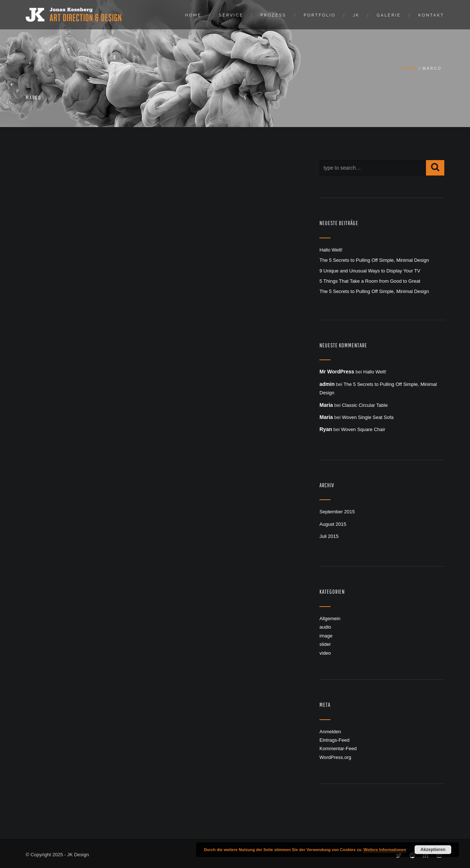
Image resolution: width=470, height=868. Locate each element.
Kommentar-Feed (338, 748)
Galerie (389, 15)
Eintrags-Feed (335, 740)
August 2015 (333, 524)
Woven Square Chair (363, 429)
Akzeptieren (433, 850)
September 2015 (337, 512)
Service (231, 15)
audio (325, 627)
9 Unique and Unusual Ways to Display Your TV (370, 271)
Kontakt (431, 15)
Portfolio (320, 15)
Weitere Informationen (385, 850)
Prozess (273, 15)
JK (356, 15)
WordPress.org (335, 757)
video (325, 653)
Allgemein (330, 619)
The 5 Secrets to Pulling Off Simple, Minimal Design (374, 260)
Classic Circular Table (365, 405)
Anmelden (330, 732)
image (326, 636)
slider (325, 644)
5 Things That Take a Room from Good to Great (370, 281)
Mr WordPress (337, 372)
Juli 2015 (329, 536)
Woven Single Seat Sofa (368, 417)
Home (193, 15)
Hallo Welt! (331, 250)
